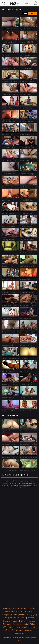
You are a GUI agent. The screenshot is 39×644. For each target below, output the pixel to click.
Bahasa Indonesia (21, 624)
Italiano (32, 621)
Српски (16, 608)
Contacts (28, 638)
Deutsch (16, 612)
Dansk (30, 612)
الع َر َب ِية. (31, 615)
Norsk (24, 608)
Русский (15, 621)
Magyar (22, 615)
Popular (33, 13)
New (25, 13)
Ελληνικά (19, 630)
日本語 (25, 627)
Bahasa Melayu (14, 627)
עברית (16, 618)
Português (8, 618)
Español (24, 621)
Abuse (34, 638)
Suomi (23, 612)
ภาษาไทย (32, 608)
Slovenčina (7, 608)
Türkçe (32, 624)
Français (6, 615)
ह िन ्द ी (9, 630)
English (32, 627)
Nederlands (29, 630)
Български (7, 624)
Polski (23, 618)
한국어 (8, 612)
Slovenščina (19, 633)
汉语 (4, 627)
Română (31, 618)
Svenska (7, 621)
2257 (19, 641)
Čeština (14, 615)
